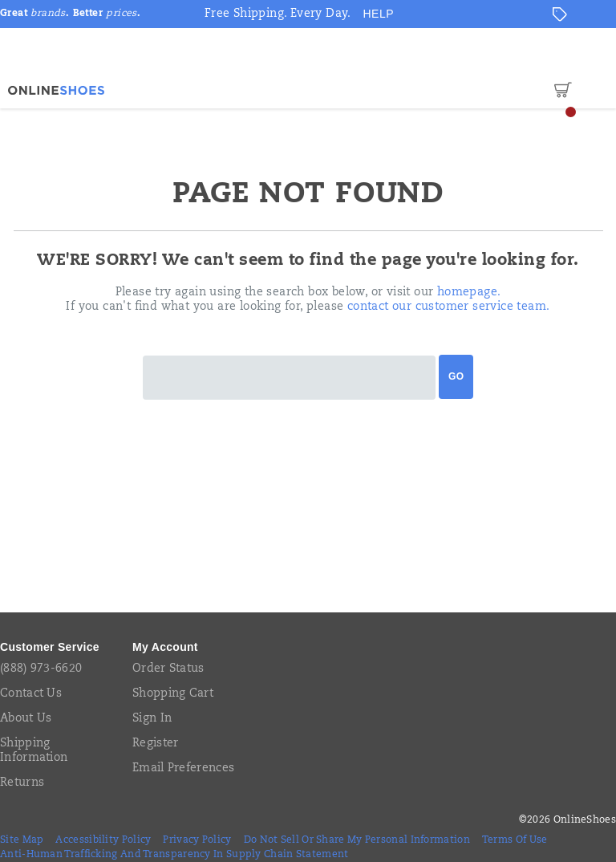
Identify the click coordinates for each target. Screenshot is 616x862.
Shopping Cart (173, 694)
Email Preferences (183, 769)
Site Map (22, 840)
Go (456, 376)
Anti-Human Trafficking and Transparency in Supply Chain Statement (174, 855)
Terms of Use (515, 840)
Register (155, 744)
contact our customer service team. (449, 307)
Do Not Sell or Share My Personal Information (357, 840)
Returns (22, 783)
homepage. (469, 293)
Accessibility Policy (103, 840)
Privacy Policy (197, 840)
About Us (26, 719)
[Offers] (560, 14)
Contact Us (31, 694)
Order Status (168, 669)
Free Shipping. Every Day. (278, 14)
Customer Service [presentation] (50, 647)
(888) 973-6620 (41, 669)
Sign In (152, 719)
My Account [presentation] (165, 647)
